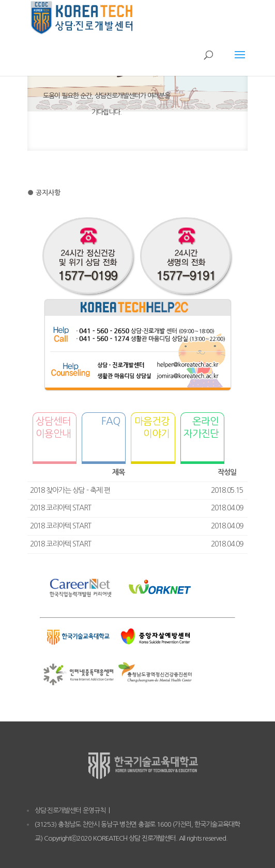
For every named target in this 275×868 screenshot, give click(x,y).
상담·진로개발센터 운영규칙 (70, 810)
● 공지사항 (44, 193)
